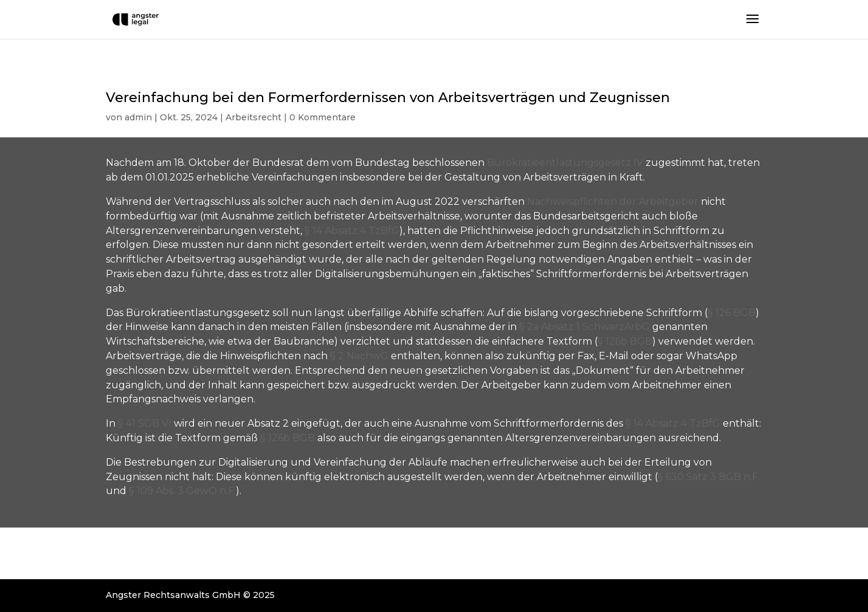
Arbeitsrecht (253, 117)
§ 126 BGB (732, 313)
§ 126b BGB (625, 341)
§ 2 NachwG (359, 356)
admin (138, 117)
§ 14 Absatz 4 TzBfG (352, 231)
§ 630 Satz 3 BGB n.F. (709, 477)
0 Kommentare (322, 117)
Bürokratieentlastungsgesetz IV (565, 163)
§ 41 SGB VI (145, 423)
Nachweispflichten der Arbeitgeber (613, 201)
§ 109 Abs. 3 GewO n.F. (182, 491)
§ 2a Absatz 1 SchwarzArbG (584, 327)
